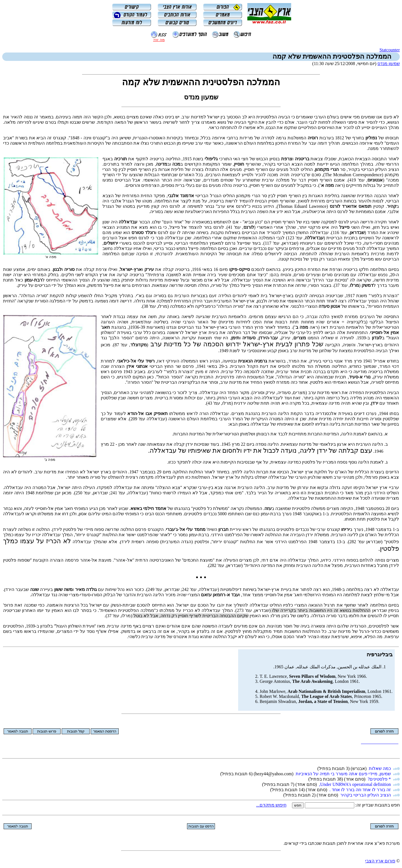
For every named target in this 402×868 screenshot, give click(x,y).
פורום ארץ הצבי (380, 861)
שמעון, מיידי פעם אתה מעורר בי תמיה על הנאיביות (343, 774)
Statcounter (390, 50)
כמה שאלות (380, 768)
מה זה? (159, 40)
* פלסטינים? (379, 779)
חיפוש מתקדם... (271, 805)
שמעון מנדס (389, 64)
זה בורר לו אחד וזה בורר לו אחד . (360, 790)
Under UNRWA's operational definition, (355, 784)
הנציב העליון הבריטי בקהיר (366, 795)
